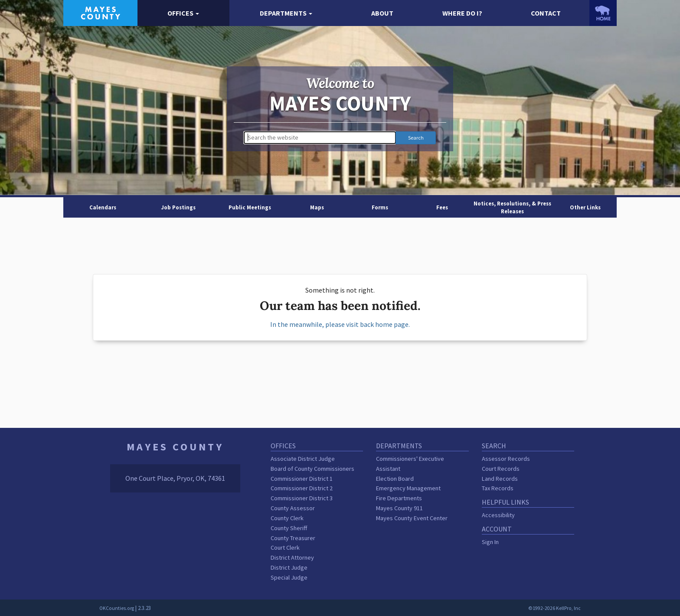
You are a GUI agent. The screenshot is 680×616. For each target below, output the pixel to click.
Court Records (501, 469)
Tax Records (498, 488)
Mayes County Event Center (412, 518)
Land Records (500, 479)
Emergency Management (408, 488)
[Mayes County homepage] (100, 12)
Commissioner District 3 (302, 498)
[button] (184, 13)
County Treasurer (293, 538)
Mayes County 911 (399, 508)
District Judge (289, 567)
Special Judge (289, 577)
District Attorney (292, 557)
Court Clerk (285, 548)
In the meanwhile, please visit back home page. (340, 324)
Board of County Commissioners (312, 469)
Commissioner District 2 (302, 488)
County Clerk (287, 518)
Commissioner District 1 (302, 479)
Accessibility (498, 515)
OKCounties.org (117, 608)
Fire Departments (399, 498)
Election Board (395, 479)
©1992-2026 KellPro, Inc (554, 608)
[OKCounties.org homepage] (603, 13)
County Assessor (293, 508)
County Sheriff (289, 528)
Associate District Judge (303, 459)
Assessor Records (506, 459)
